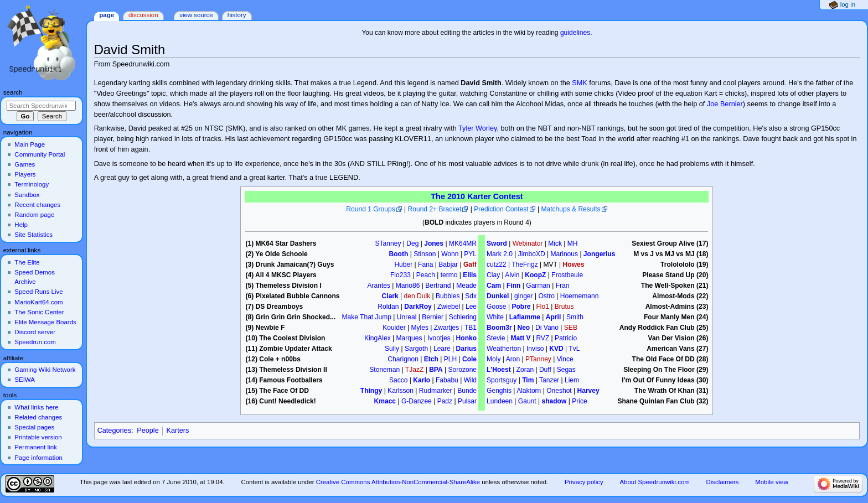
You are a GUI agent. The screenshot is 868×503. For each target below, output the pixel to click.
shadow (554, 401)
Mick (555, 243)
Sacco (398, 380)
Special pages (34, 427)
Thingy (371, 391)
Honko (466, 338)
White (495, 317)
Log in (848, 4)
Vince (565, 359)
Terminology (32, 184)
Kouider (394, 328)
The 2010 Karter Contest (477, 196)
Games (25, 164)
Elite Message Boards (45, 322)
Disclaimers (723, 482)
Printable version (38, 437)
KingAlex (378, 338)
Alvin (512, 275)
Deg (412, 243)
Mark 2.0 (500, 254)
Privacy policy (584, 482)
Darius (467, 349)
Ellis (470, 275)
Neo (523, 328)
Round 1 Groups (370, 209)
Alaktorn (529, 391)
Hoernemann (580, 296)
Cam (494, 286)
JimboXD (532, 254)
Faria (425, 265)
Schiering (463, 317)
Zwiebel (449, 307)
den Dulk (417, 296)
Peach (426, 275)
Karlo (422, 380)
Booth (399, 254)
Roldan (388, 307)
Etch (431, 359)
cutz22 (497, 265)
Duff (545, 370)
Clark (390, 296)
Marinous (564, 254)
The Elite (27, 262)
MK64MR (463, 243)
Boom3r (499, 328)
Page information (38, 458)
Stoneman (384, 370)
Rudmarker (436, 391)
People (148, 431)
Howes (574, 265)
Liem (572, 380)
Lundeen (500, 401)
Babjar (448, 265)
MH (573, 243)
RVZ (542, 338)
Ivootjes (439, 338)
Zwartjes (447, 328)
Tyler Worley (477, 128)
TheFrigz (525, 265)
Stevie (496, 338)
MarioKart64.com (38, 302)
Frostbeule (567, 275)
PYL (470, 254)
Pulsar (467, 401)
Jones (434, 243)
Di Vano (547, 328)
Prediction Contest (501, 209)
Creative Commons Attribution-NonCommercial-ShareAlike (398, 482)
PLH (450, 359)
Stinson (425, 254)
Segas (566, 370)
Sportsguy (502, 380)
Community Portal (40, 154)
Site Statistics (33, 235)
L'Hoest (499, 370)
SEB (571, 328)
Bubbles (448, 296)
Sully (392, 349)
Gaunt (527, 401)
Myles (420, 328)
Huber (403, 265)
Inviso (535, 349)
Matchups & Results (570, 209)
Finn (513, 286)
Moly (494, 359)
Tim (528, 380)
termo (449, 275)
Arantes (379, 286)
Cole (469, 359)
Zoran (525, 370)
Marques (409, 338)
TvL (574, 349)
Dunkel (498, 296)
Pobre (521, 307)
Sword (497, 243)
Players (25, 174)
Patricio (566, 338)
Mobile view (772, 482)
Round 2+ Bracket (435, 209)
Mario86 (408, 286)
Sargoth (416, 349)
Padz (445, 401)
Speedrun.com (35, 342)
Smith (575, 317)
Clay (493, 275)
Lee (471, 307)
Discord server (35, 332)
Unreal (407, 317)
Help (21, 225)
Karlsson (401, 391)
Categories (114, 431)
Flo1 (542, 307)
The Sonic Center (39, 312)
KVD (556, 349)
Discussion (143, 15)
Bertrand (438, 286)
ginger (524, 296)
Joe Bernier (725, 104)
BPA (436, 370)
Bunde (467, 391)
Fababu (447, 380)
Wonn (450, 254)
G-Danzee (417, 401)
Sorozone (463, 370)
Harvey (588, 391)
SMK (580, 83)
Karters (177, 431)
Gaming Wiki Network (45, 370)
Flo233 (401, 275)
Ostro (546, 296)
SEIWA (24, 380)
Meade (466, 286)
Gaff (470, 265)
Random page (34, 215)
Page (107, 15)
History (237, 15)
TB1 (471, 328)
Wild (470, 380)
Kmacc (385, 401)
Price (579, 401)
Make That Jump (367, 317)
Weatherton (504, 349)
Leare (442, 349)
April (553, 317)
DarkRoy (418, 307)
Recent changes (37, 205)
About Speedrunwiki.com (654, 482)
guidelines (575, 33)
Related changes (38, 417)
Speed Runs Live (38, 292)
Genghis (499, 391)
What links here (36, 407)
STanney (388, 243)
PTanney (538, 359)
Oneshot (559, 391)
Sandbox (27, 195)
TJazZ (414, 370)
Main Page (30, 144)
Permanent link (35, 447)
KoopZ (535, 275)
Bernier (433, 317)
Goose (497, 307)
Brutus (564, 307)
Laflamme (525, 317)
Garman (538, 286)
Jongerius (600, 254)
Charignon (403, 359)
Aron (513, 359)
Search (13, 92)
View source (196, 15)
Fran (563, 286)
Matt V (520, 338)
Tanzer (549, 380)
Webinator (528, 243)
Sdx (471, 296)
